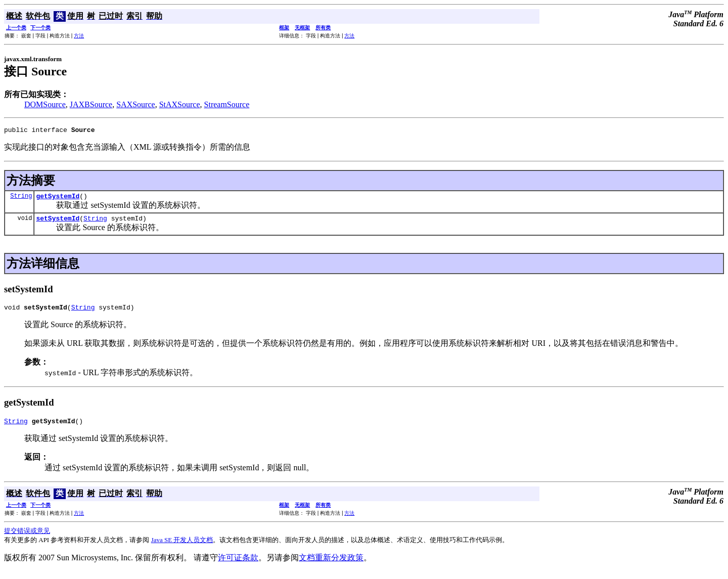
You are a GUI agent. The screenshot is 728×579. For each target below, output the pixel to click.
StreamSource (227, 104)
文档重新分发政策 (331, 565)
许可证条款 (238, 565)
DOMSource (45, 104)
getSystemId (58, 199)
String (21, 198)
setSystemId (58, 222)
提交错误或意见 (27, 538)
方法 (79, 36)
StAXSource (180, 104)
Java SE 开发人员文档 (182, 547)
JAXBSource (91, 104)
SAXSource (135, 104)
